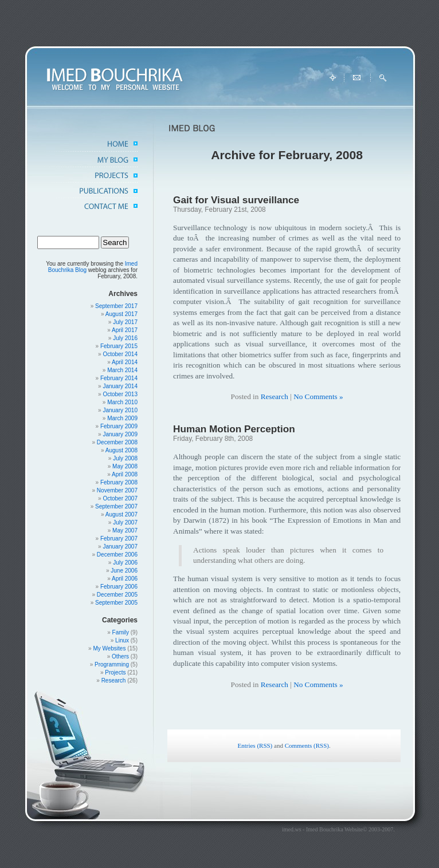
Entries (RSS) (255, 745)
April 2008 (125, 474)
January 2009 (120, 434)
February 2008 (119, 482)
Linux (122, 640)
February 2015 (119, 346)
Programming (112, 664)
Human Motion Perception (234, 429)
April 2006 (125, 579)
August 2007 (121, 514)
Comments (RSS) (307, 745)
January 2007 (120, 547)
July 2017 (125, 322)
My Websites (109, 648)
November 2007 (117, 490)
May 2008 (125, 466)
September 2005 (116, 603)
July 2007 (125, 522)
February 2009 (119, 426)
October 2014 (120, 354)
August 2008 (121, 450)
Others (120, 656)
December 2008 (117, 442)
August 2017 (121, 314)
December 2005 (117, 595)
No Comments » (318, 396)
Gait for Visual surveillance (236, 200)
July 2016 (125, 338)
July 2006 (125, 563)
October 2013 (120, 394)
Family (121, 632)
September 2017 (116, 306)
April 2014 (125, 362)
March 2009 (122, 418)
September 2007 (116, 506)
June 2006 (124, 571)
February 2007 (119, 538)
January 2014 (120, 386)
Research (114, 680)
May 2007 (125, 530)
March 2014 (122, 370)
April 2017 (125, 330)
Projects (115, 672)
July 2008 (125, 458)
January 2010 (120, 410)
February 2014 (119, 378)
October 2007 (120, 498)
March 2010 (122, 402)
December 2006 (117, 555)
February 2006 (119, 587)
